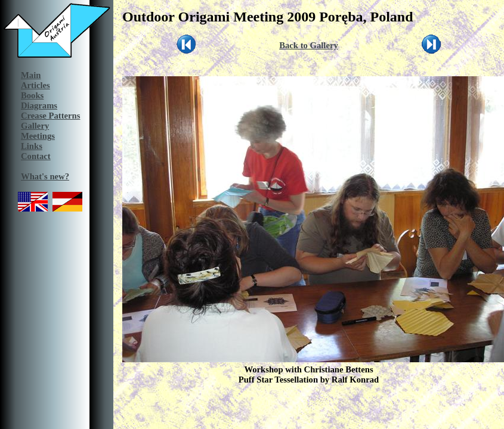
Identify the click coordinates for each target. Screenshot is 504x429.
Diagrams (39, 105)
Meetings (38, 136)
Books (32, 95)
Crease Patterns (50, 116)
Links (32, 146)
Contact (36, 156)
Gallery (35, 126)
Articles (35, 85)
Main (31, 75)
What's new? (45, 176)
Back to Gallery (309, 45)
